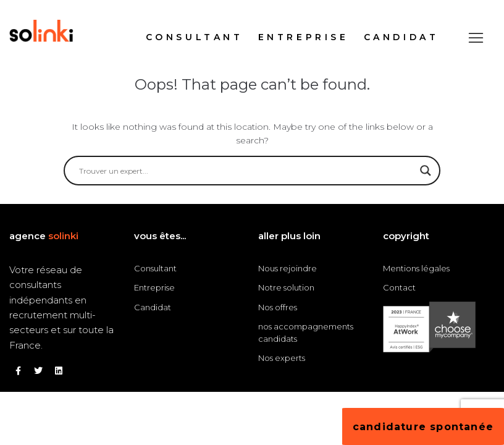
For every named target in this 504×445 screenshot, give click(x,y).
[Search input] (246, 171)
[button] (476, 37)
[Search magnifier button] (426, 171)
